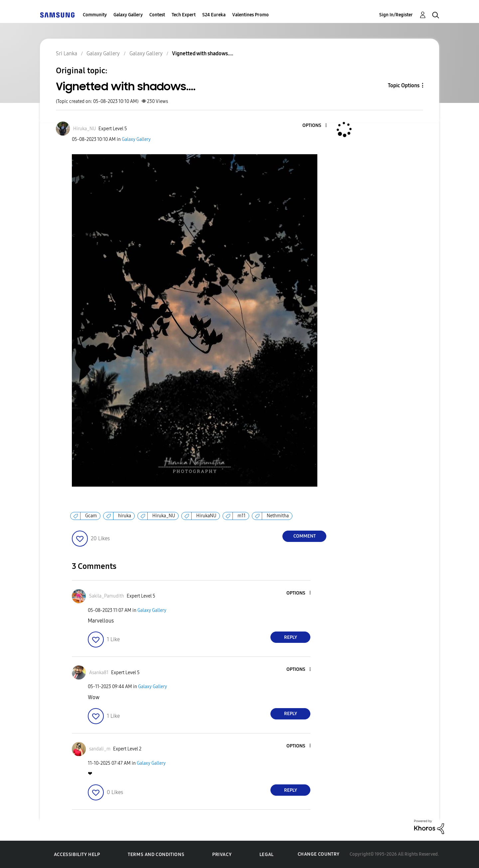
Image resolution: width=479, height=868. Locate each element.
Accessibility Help (77, 855)
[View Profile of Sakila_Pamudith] (107, 596)
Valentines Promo (250, 15)
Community (95, 15)
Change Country (319, 854)
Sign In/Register (396, 15)
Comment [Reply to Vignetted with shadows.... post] (305, 536)
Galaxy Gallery (128, 15)
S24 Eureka (214, 15)
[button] (315, 126)
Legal (267, 855)
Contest (157, 15)
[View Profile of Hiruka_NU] (84, 129)
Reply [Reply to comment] (291, 637)
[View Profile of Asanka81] (99, 673)
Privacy (222, 855)
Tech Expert (184, 15)
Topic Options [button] (404, 85)
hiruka (125, 516)
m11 (241, 516)
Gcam (91, 516)
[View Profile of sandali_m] (100, 749)
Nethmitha (278, 516)
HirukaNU (206, 516)
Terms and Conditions (156, 855)
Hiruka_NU (164, 516)
